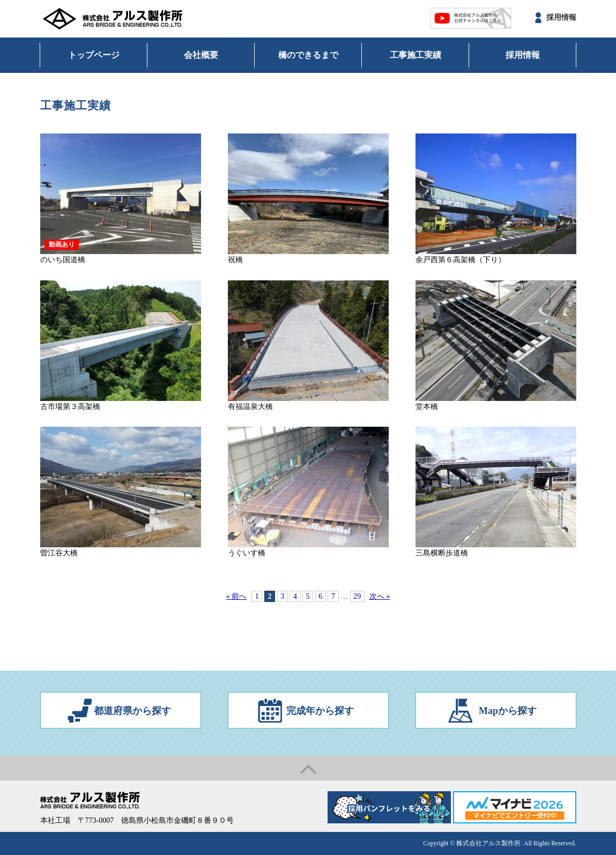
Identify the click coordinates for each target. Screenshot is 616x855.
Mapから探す (508, 711)
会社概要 (201, 55)
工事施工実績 (415, 55)
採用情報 (561, 17)
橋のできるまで (308, 55)
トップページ (94, 55)
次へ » (380, 596)
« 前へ (237, 596)
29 (357, 596)
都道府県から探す (132, 711)
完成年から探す (320, 711)
